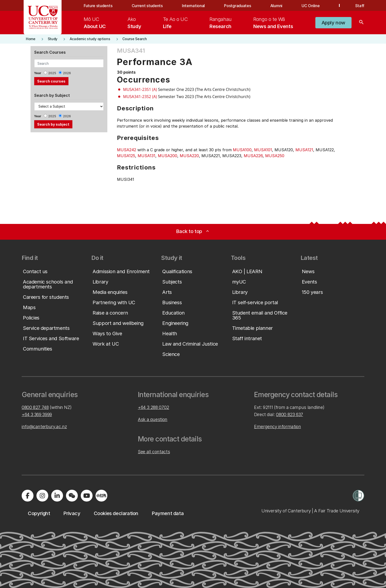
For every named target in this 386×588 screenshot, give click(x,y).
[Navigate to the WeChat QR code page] (72, 496)
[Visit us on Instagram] (42, 496)
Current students (147, 6)
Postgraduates (237, 6)
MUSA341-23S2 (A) (140, 97)
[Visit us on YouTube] (87, 496)
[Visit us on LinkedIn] (57, 496)
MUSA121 (304, 150)
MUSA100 (242, 150)
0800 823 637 (289, 414)
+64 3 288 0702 (153, 407)
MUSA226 (253, 156)
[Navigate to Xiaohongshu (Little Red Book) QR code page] (101, 496)
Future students (98, 6)
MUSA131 (146, 156)
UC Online (311, 6)
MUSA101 (263, 150)
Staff (360, 6)
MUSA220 (189, 156)
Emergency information (277, 427)
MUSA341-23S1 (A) (140, 89)
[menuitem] (95, 23)
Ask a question (153, 419)
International (193, 6)
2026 (67, 73)
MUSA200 (168, 156)
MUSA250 (275, 156)
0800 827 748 (35, 407)
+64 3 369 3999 (37, 414)
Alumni (276, 6)
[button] (333, 23)
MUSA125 (126, 156)
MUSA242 (127, 150)
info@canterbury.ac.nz (44, 427)
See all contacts (154, 452)
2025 (52, 73)
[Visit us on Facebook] (28, 496)
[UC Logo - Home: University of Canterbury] (43, 17)
